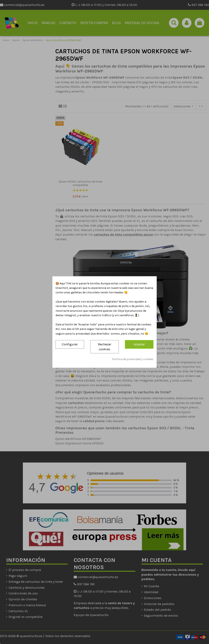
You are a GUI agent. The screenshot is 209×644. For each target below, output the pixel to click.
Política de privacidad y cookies (133, 359)
